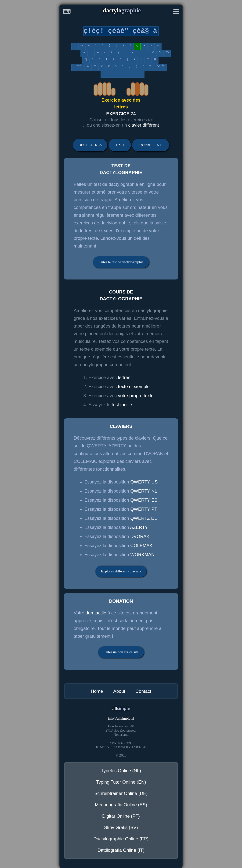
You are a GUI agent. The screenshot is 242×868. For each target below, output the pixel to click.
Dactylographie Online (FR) (121, 839)
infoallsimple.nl (121, 718)
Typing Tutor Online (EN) (121, 782)
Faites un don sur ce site (121, 652)
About (119, 691)
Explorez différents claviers (121, 571)
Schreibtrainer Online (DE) (121, 793)
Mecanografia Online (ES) (121, 805)
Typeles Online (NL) (121, 771)
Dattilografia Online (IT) (121, 850)
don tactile (96, 613)
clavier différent (144, 125)
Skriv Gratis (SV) (121, 827)
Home (97, 691)
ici (150, 120)
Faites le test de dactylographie (121, 262)
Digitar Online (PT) (121, 816)
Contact (143, 691)
